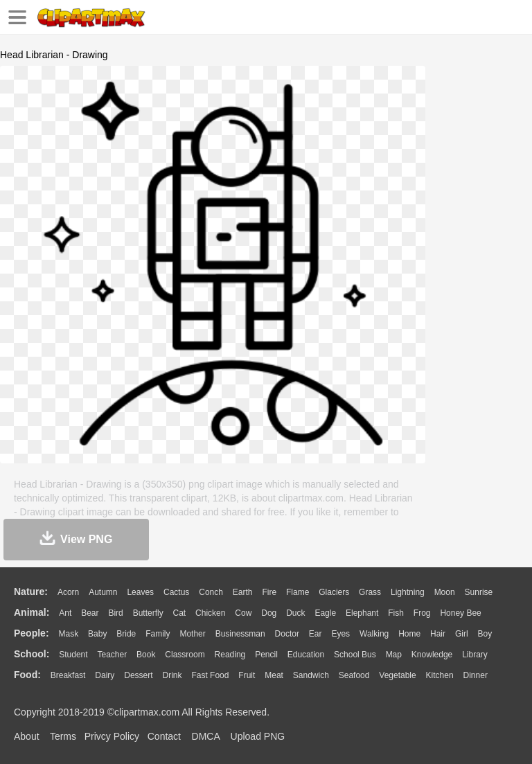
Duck (295, 613)
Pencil (266, 655)
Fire (269, 592)
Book (146, 655)
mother (192, 634)
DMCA (206, 736)
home (409, 634)
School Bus (355, 655)
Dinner (476, 675)
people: (32, 633)
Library (475, 655)
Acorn (68, 592)
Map (394, 655)
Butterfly (148, 613)
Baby (97, 634)
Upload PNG (258, 736)
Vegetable (397, 675)
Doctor (287, 634)
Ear (316, 634)
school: (32, 654)
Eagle (325, 613)
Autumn (103, 592)
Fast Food (210, 675)
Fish (396, 613)
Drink (172, 675)
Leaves (140, 592)
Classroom (185, 655)
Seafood (354, 675)
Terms (63, 736)
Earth (243, 592)
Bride (126, 634)
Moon (445, 592)
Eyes (340, 634)
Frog (422, 613)
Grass (370, 592)
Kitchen (440, 675)
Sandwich (311, 675)
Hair (438, 634)
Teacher (113, 655)
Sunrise (479, 592)
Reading (230, 655)
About (27, 736)
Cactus (176, 592)
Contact (164, 736)
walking (374, 634)
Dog (269, 613)
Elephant (362, 613)
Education (306, 655)
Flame (298, 592)
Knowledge (432, 655)
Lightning (408, 592)
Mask (68, 634)
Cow (243, 613)
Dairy (105, 675)
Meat (274, 675)
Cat (180, 613)
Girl (462, 634)
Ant (65, 613)
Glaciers (334, 592)
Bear (90, 613)
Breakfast (68, 675)
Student (73, 655)
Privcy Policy (112, 736)
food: (27, 675)
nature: (31, 592)
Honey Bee (460, 613)
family (158, 634)
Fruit (247, 675)
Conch (211, 592)
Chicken (210, 613)
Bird (115, 613)
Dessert (138, 675)
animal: (32, 612)
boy (485, 634)
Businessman (240, 634)
